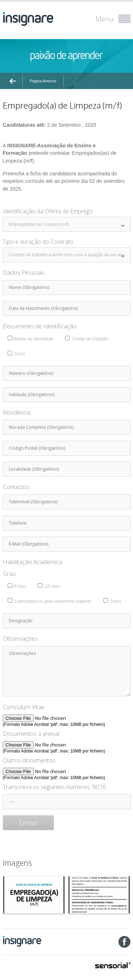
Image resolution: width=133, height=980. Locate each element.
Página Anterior (43, 81)
